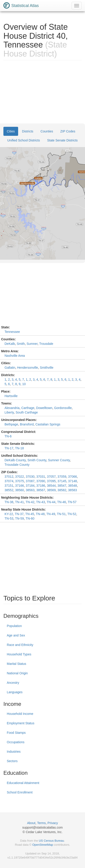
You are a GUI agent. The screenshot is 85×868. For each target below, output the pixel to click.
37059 (62, 477)
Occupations (16, 742)
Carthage (28, 408)
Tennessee (12, 332)
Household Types (19, 654)
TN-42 (30, 502)
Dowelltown (44, 408)
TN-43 (40, 502)
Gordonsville (63, 408)
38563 (30, 490)
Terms (41, 823)
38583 (72, 490)
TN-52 (72, 514)
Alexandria (12, 408)
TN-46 (62, 502)
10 (24, 384)
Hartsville (11, 396)
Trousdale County (17, 465)
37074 (9, 481)
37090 (41, 481)
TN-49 (51, 514)
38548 (72, 486)
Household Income (20, 714)
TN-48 (40, 514)
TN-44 (51, 502)
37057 (51, 477)
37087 (30, 481)
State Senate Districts (62, 140)
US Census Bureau (51, 841)
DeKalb (10, 344)
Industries (14, 752)
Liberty (9, 412)
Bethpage (11, 424)
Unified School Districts (24, 140)
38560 (20, 490)
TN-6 (8, 436)
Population (14, 626)
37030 (30, 477)
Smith (21, 344)
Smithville (47, 368)
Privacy (53, 823)
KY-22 (9, 514)
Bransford (27, 424)
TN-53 (9, 518)
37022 (20, 477)
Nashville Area (15, 356)
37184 (30, 486)
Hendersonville (28, 368)
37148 (72, 481)
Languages (15, 692)
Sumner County (59, 460)
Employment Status (21, 723)
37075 (20, 481)
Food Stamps (16, 733)
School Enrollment (20, 792)
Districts (28, 131)
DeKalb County (15, 460)
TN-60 (30, 518)
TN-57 (72, 502)
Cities (11, 131)
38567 (41, 490)
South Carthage (27, 412)
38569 (51, 490)
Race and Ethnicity (20, 645)
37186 (41, 486)
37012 (9, 477)
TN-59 (19, 518)
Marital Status (17, 664)
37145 (62, 481)
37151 (9, 486)
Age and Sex (16, 635)
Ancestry (13, 683)
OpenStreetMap (43, 845)
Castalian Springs (48, 424)
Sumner (32, 344)
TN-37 (19, 514)
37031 (41, 477)
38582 (62, 490)
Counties (47, 131)
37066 (72, 477)
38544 (51, 486)
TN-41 (19, 502)
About (31, 823)
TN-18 (19, 448)
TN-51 (61, 514)
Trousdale (46, 344)
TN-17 (9, 448)
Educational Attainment (23, 783)
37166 (20, 486)
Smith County (37, 460)
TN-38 (9, 502)
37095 (51, 481)
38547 (62, 486)
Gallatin (10, 368)
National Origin (17, 673)
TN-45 (30, 514)
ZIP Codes (68, 131)
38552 (9, 490)
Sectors (12, 761)
